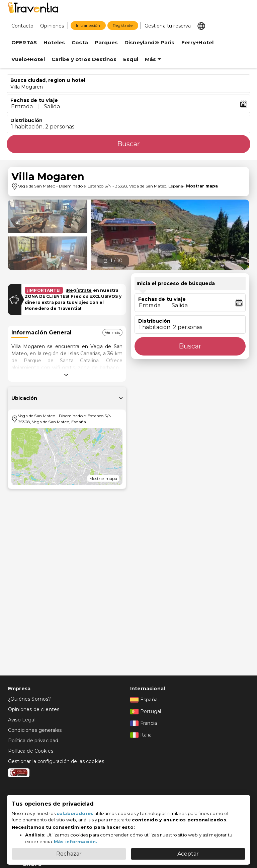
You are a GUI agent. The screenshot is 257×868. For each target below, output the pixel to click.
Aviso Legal (22, 720)
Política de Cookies (31, 751)
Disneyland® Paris (150, 42)
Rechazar (69, 854)
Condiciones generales (35, 730)
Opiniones (52, 26)
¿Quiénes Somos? (29, 699)
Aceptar (188, 854)
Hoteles (54, 42)
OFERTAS (24, 42)
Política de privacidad (33, 741)
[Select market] (202, 25)
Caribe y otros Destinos (84, 59)
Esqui (131, 59)
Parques (106, 42)
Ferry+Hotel (198, 42)
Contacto (22, 26)
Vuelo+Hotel (28, 59)
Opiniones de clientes (34, 709)
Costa (80, 42)
